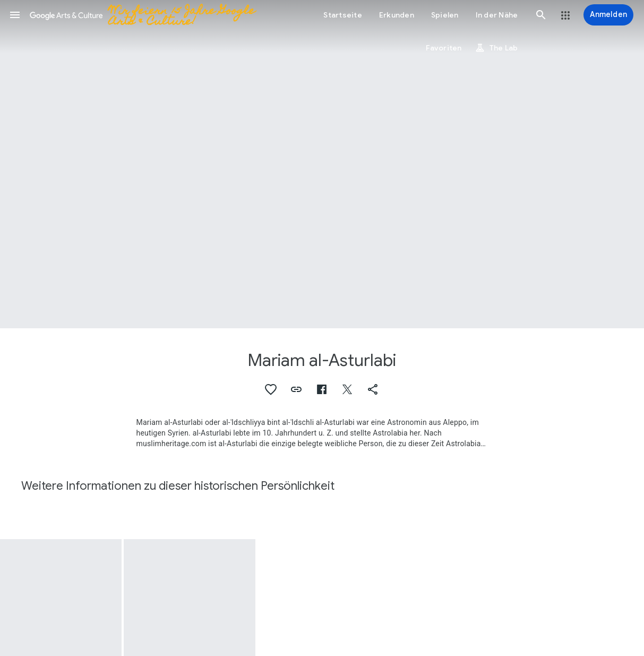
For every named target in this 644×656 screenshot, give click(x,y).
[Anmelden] (608, 15)
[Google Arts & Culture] (158, 15)
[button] (15, 15)
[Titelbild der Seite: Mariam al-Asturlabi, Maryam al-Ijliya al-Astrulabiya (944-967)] (322, 164)
